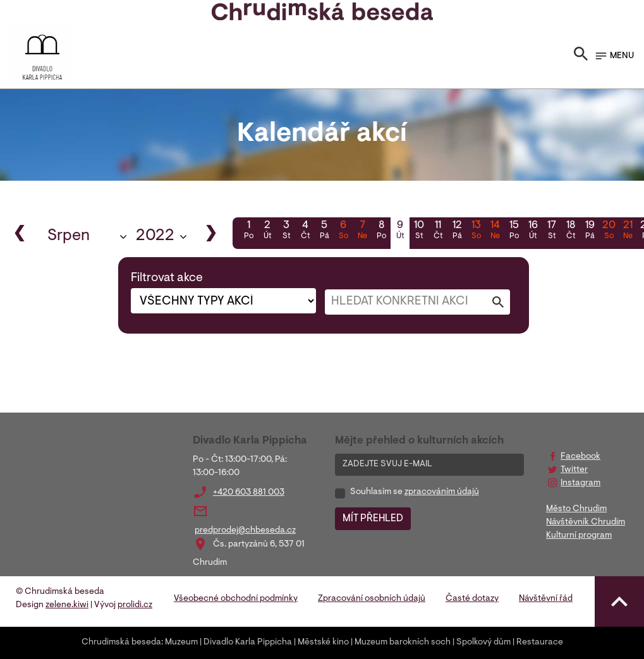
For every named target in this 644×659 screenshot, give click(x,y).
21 (628, 231)
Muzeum (181, 643)
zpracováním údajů (442, 492)
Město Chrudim (576, 509)
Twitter (574, 470)
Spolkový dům (483, 643)
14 (495, 231)
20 (609, 231)
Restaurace (540, 643)
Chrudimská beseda (121, 643)
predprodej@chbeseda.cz (245, 531)
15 (514, 231)
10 (419, 231)
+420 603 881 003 (249, 493)
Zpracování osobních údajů (372, 599)
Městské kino (323, 643)
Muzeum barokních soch (403, 643)
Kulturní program (579, 536)
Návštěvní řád (546, 599)
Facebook (580, 457)
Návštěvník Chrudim (586, 523)
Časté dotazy (472, 599)
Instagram (580, 483)
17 (552, 231)
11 (438, 231)
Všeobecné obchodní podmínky (236, 599)
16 (533, 231)
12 (457, 231)
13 (476, 231)
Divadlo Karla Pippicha (248, 643)
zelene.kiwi (67, 605)
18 (571, 231)
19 (590, 231)
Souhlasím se (415, 492)
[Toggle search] (581, 56)
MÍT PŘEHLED (373, 519)
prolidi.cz (135, 605)
